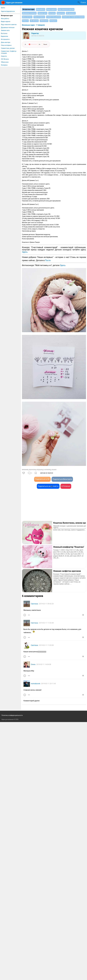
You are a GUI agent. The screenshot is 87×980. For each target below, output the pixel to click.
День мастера (6, 42)
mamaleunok (36, 684)
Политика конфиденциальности (12, 973)
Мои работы (5, 19)
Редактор (35, 33)
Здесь (25, 252)
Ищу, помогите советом (9, 24)
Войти (3, 8)
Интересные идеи (7, 16)
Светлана (34, 604)
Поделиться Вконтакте (62, 479)
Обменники (5, 62)
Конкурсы (4, 65)
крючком (32, 470)
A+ (40, 44)
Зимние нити (5, 30)
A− (26, 44)
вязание (25, 470)
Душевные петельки (8, 27)
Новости (4, 56)
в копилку (47, 470)
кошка (54, 470)
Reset (45, 44)
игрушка (40, 470)
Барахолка (4, 36)
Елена (33, 664)
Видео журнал (6, 21)
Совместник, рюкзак (8, 48)
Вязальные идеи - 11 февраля (33, 25)
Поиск (83, 2)
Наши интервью (6, 45)
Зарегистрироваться (8, 11)
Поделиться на (48, 486)
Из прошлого (5, 39)
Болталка (4, 33)
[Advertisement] (54, 505)
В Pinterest (66, 486)
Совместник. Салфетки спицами (9, 52)
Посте (48, 260)
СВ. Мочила (5, 59)
